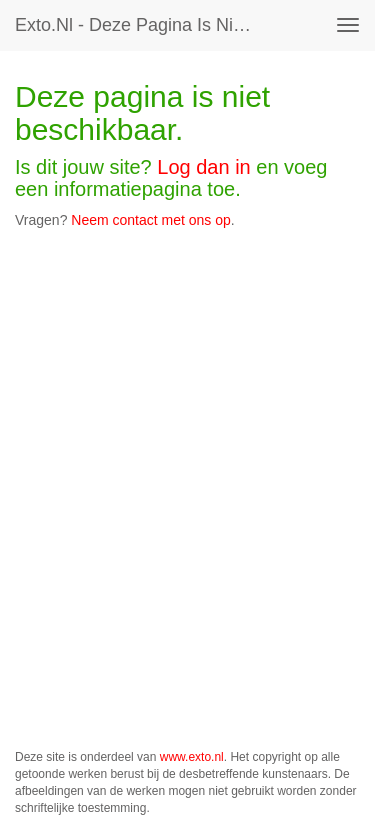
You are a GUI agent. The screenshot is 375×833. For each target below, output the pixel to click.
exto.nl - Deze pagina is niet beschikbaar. (143, 25)
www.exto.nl (192, 757)
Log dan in (203, 167)
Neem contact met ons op (151, 220)
